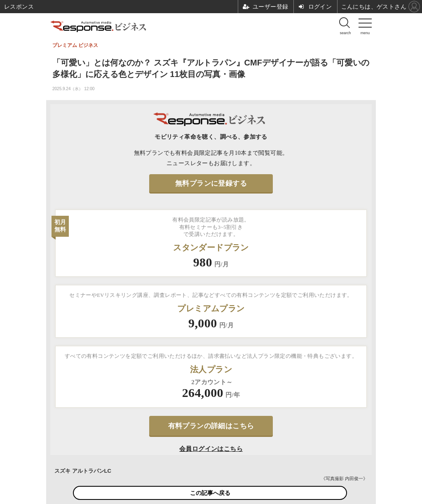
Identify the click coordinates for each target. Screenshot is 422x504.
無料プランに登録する (211, 183)
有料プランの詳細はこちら (211, 426)
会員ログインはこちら (211, 449)
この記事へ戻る (210, 493)
